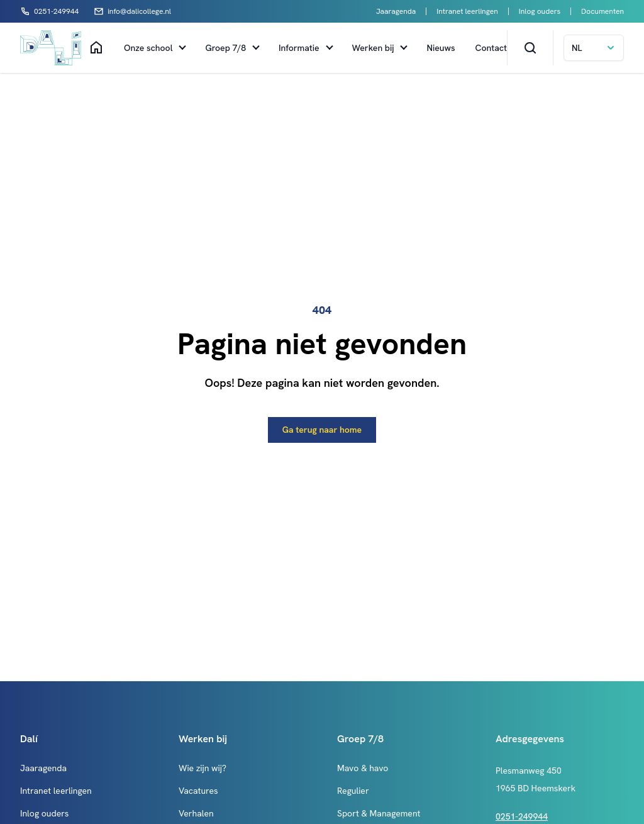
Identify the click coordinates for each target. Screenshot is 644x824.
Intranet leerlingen (467, 11)
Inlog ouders (540, 11)
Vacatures (198, 791)
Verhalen (196, 813)
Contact (491, 48)
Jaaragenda (396, 11)
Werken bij (373, 48)
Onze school (148, 48)
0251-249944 (522, 816)
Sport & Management (379, 813)
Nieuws (441, 48)
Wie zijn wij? (203, 768)
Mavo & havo (363, 768)
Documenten (602, 11)
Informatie (299, 48)
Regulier (353, 791)
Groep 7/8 (225, 48)
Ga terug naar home (322, 430)
